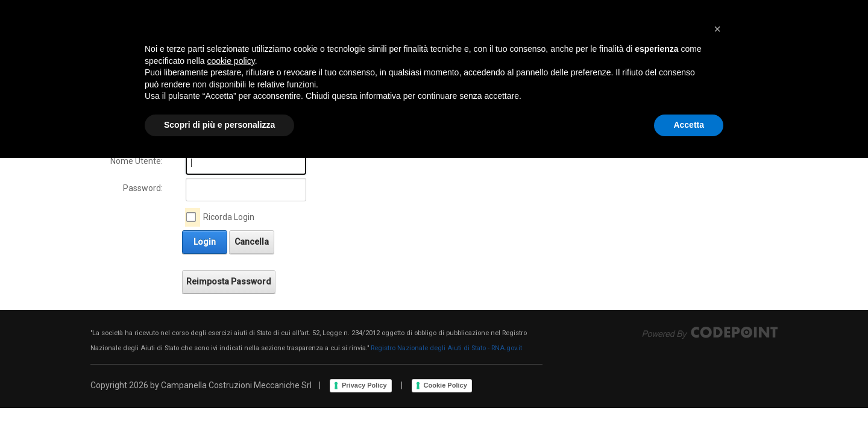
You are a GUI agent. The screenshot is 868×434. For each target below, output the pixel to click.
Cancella (252, 242)
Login (713, 45)
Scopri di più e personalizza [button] (219, 401)
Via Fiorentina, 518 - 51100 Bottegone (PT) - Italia (288, 8)
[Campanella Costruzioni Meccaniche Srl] (193, 45)
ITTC (676, 8)
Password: (143, 188)
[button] (717, 305)
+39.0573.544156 (137, 8)
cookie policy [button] (231, 337)
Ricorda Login (229, 217)
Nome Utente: (137, 161)
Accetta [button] (689, 401)
